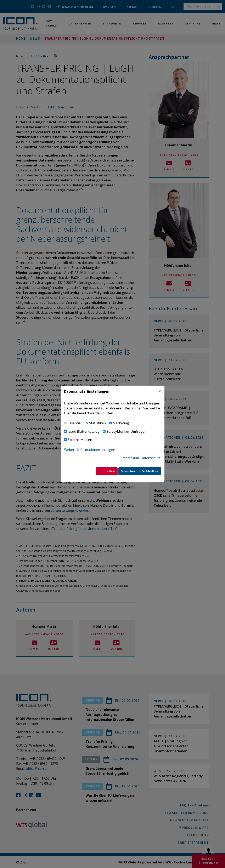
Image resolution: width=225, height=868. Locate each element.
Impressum (130, 458)
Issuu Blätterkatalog (84, 431)
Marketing (121, 423)
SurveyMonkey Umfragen (126, 431)
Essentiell (75, 423)
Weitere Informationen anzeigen (90, 450)
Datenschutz (150, 458)
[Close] (160, 391)
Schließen (107, 471)
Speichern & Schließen (140, 471)
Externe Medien (80, 440)
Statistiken (97, 423)
